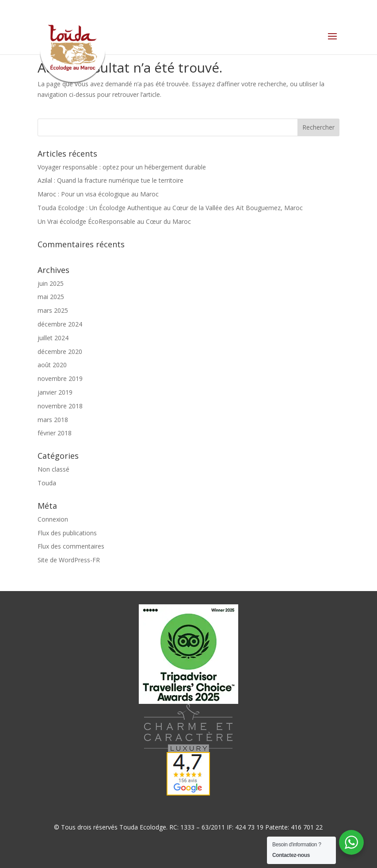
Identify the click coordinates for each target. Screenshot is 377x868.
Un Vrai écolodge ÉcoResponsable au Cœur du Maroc (114, 221)
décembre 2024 (60, 324)
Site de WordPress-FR (69, 560)
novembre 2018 (60, 406)
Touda (47, 483)
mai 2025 (51, 297)
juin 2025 (51, 283)
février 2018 (55, 433)
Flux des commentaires (71, 546)
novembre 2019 (60, 378)
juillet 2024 (53, 338)
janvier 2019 (55, 392)
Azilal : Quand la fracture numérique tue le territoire (110, 180)
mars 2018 (53, 420)
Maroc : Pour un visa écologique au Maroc (98, 194)
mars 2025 (53, 310)
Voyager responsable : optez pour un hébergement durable (122, 167)
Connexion (53, 519)
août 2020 (52, 365)
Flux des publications (67, 533)
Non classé (53, 469)
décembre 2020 (60, 351)
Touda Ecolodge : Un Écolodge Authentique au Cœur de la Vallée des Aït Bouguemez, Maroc (170, 208)
